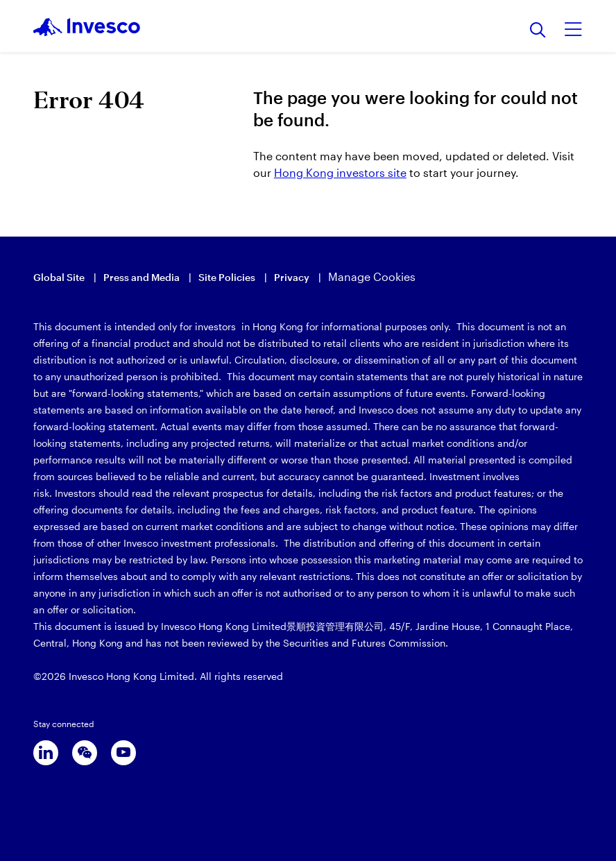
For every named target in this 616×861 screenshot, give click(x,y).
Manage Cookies (372, 276)
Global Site (59, 277)
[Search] (538, 31)
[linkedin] (46, 753)
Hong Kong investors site (340, 172)
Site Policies (227, 277)
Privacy (292, 277)
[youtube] (123, 753)
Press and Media (142, 277)
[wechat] (85, 753)
